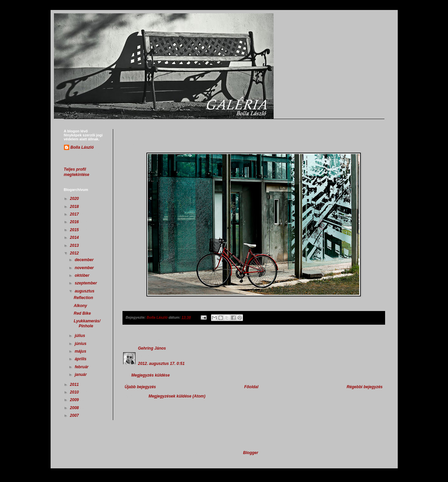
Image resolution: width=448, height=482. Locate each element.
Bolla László (82, 147)
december (85, 260)
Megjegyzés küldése (151, 375)
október (82, 275)
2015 (75, 230)
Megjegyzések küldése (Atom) (177, 396)
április (81, 359)
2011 (75, 385)
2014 (75, 238)
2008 (75, 408)
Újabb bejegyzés (140, 387)
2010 (75, 392)
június (81, 344)
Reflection (83, 298)
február (82, 367)
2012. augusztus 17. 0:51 (161, 364)
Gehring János (152, 348)
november (85, 268)
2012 (75, 253)
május (81, 351)
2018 (75, 207)
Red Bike (82, 313)
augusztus (85, 291)
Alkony (80, 306)
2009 (75, 400)
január (81, 375)
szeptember (86, 283)
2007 (75, 415)
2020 (75, 199)
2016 (75, 222)
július (80, 336)
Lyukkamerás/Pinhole (87, 323)
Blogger (250, 453)
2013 (75, 245)
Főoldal (251, 387)
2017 (75, 214)
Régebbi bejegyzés (364, 387)
